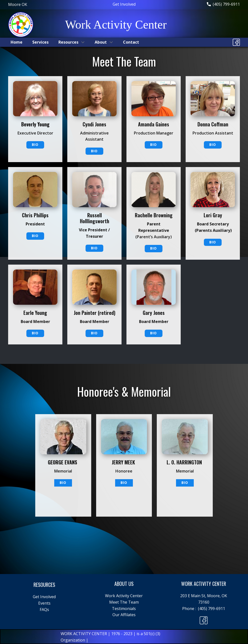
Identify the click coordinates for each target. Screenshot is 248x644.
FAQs (44, 610)
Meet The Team (124, 602)
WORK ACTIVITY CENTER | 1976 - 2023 (97, 634)
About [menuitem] (101, 42)
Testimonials (124, 609)
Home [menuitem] (17, 42)
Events (44, 603)
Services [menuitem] (40, 42)
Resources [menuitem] (68, 42)
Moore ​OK (18, 4)
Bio (94, 151)
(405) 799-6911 (223, 4)
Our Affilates (124, 615)
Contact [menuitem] (131, 42)
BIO (35, 144)
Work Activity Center (124, 596)
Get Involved (124, 4)
